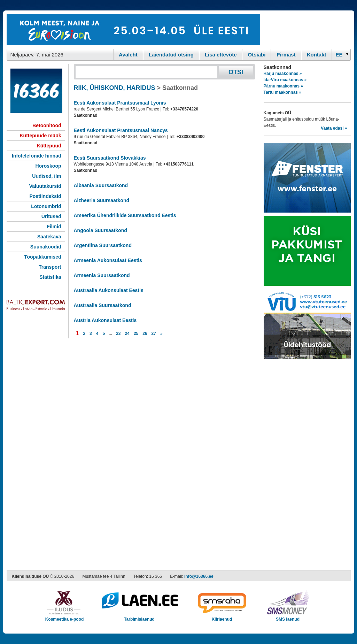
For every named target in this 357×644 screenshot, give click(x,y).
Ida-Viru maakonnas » (285, 80)
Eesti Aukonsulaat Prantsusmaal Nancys (121, 130)
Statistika (50, 277)
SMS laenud (288, 617)
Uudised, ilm (46, 176)
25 (136, 333)
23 (118, 333)
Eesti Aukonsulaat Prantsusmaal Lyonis (120, 103)
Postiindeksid (45, 196)
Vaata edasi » (334, 128)
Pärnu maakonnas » (283, 86)
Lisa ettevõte (221, 55)
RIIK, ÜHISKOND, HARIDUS (115, 88)
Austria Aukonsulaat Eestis (105, 320)
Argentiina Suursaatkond (103, 245)
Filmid (54, 227)
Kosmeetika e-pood (65, 617)
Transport (50, 267)
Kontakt (317, 55)
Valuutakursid (45, 186)
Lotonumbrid (46, 206)
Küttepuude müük (41, 136)
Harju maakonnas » (283, 74)
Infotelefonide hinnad (37, 156)
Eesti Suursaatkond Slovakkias (110, 158)
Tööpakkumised (43, 257)
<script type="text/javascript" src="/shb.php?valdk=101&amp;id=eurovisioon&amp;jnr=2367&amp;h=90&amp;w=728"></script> (133, 30)
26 (145, 333)
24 (127, 333)
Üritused (51, 216)
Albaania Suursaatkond (101, 185)
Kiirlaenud (222, 617)
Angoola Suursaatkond (100, 230)
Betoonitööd (47, 125)
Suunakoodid (46, 247)
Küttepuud (49, 146)
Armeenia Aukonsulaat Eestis (108, 260)
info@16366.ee (199, 576)
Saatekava (49, 237)
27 (154, 333)
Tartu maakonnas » (282, 92)
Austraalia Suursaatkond (103, 305)
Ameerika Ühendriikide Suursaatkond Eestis (125, 215)
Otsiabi (257, 55)
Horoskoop (48, 166)
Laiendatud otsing (171, 55)
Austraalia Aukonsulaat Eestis (109, 290)
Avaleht (128, 55)
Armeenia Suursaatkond (102, 275)
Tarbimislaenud (139, 617)
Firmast (286, 55)
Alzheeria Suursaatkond (102, 200)
